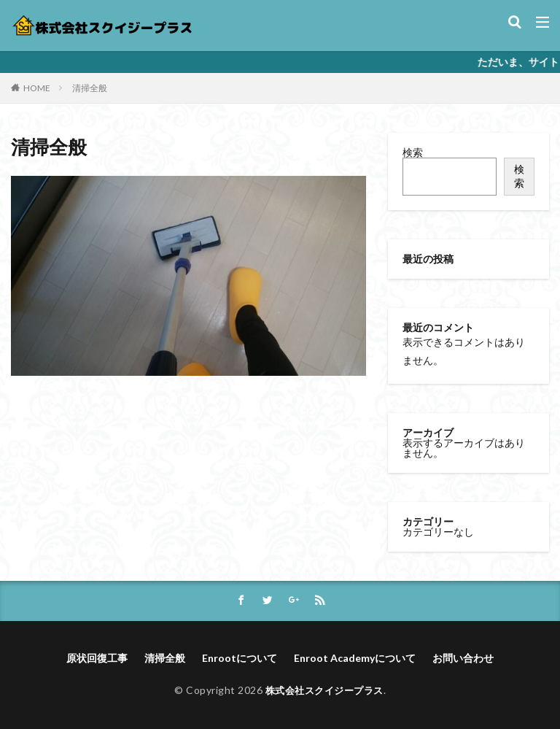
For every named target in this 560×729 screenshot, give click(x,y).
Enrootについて (240, 658)
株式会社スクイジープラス (324, 690)
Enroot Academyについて (355, 658)
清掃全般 (90, 88)
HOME (37, 88)
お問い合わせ (463, 658)
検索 (413, 152)
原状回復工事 (97, 658)
